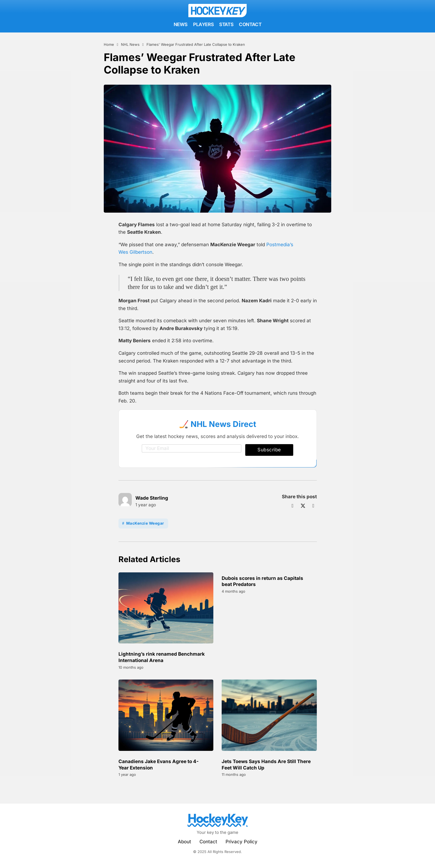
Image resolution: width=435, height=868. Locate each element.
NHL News (130, 44)
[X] (303, 506)
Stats (226, 24)
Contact (250, 24)
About (184, 842)
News (181, 24)
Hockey (217, 11)
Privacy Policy (241, 842)
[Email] (192, 449)
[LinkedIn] (313, 506)
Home (109, 44)
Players (203, 24)
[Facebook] (293, 506)
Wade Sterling (152, 498)
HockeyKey (217, 818)
